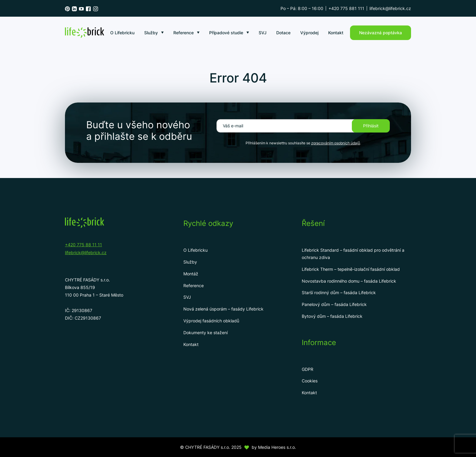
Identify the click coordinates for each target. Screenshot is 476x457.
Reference (184, 33)
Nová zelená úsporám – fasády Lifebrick (223, 309)
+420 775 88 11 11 (83, 245)
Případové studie (226, 33)
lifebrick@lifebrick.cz (390, 8)
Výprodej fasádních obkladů (211, 321)
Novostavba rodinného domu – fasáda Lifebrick (349, 281)
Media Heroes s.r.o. (277, 447)
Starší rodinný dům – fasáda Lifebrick (339, 292)
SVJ (263, 33)
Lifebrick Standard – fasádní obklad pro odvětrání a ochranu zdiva (353, 254)
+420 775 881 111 (346, 8)
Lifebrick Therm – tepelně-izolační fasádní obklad (351, 269)
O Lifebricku (122, 33)
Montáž (191, 274)
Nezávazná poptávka (381, 33)
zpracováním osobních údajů (336, 143)
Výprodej (309, 33)
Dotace (283, 33)
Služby (151, 33)
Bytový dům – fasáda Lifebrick (332, 316)
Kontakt (336, 33)
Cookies (310, 381)
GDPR (308, 369)
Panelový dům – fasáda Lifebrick (334, 304)
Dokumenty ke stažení (206, 333)
